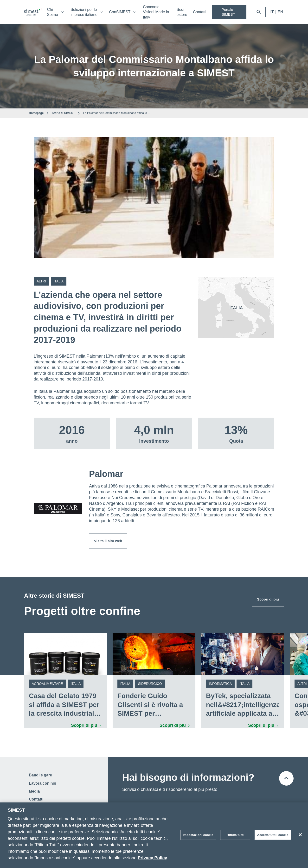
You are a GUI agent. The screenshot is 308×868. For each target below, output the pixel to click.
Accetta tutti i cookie (273, 837)
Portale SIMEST (228, 12)
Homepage (36, 113)
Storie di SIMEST (63, 113)
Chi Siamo (53, 12)
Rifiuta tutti (235, 837)
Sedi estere (182, 12)
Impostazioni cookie (198, 837)
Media (34, 791)
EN (280, 12)
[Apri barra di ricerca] (259, 12)
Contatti (200, 12)
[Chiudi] (300, 837)
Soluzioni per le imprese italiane (84, 12)
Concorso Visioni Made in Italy (156, 12)
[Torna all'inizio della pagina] (286, 778)
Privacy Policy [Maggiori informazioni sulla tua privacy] (152, 860)
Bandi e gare (40, 775)
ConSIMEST (120, 12)
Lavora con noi (43, 783)
